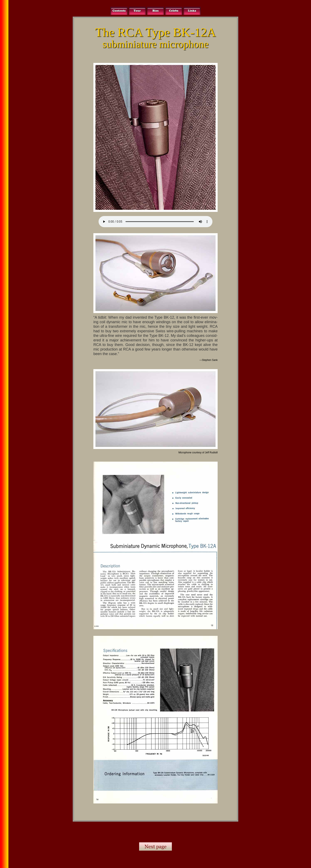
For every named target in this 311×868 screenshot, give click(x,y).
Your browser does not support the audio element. (155, 222)
